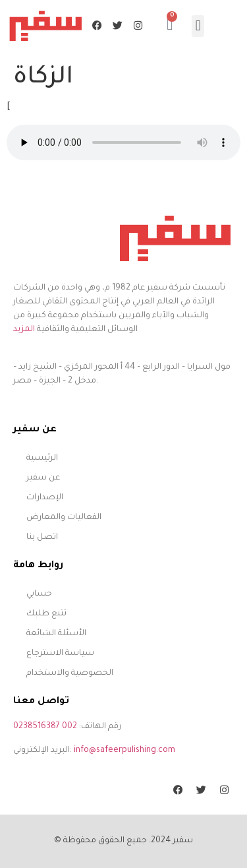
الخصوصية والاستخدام (70, 673)
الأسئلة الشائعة (56, 634)
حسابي (39, 594)
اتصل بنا (42, 538)
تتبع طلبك (46, 614)
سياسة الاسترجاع (60, 654)
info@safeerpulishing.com (124, 751)
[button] (198, 26)
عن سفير (43, 478)
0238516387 (37, 727)
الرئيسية (42, 458)
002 (69, 727)
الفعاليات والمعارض (64, 518)
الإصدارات (45, 498)
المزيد (24, 330)
